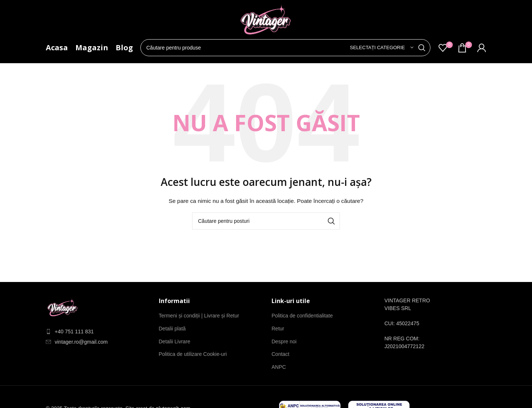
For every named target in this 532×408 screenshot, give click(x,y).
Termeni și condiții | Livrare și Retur (199, 316)
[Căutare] (285, 48)
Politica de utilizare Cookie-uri (193, 354)
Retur (278, 329)
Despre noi (284, 341)
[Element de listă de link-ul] (97, 332)
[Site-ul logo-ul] (266, 22)
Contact (280, 354)
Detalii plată (172, 329)
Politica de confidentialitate (302, 316)
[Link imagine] (63, 308)
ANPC (279, 367)
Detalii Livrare (175, 341)
